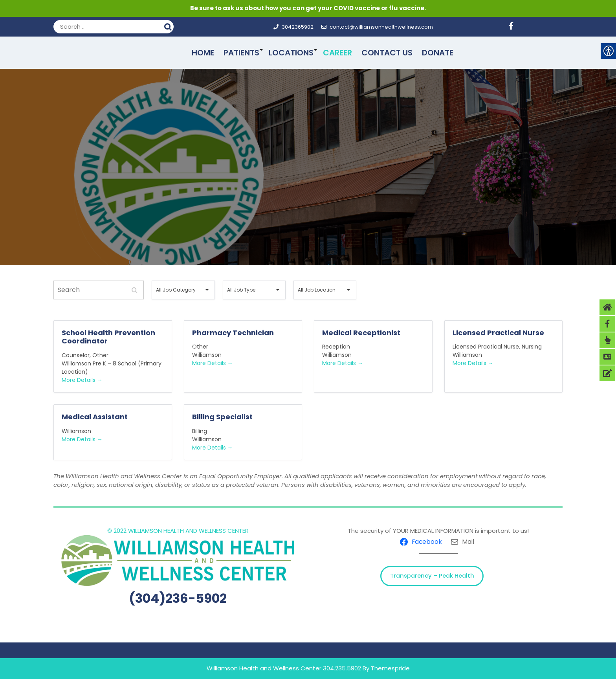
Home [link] (203, 53)
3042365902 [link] (293, 27)
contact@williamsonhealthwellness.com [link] (377, 27)
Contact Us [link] (387, 53)
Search (169, 26)
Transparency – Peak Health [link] (432, 576)
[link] (514, 27)
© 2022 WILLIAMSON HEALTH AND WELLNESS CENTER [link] (178, 531)
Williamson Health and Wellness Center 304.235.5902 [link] (284, 668)
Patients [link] (241, 53)
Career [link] (337, 53)
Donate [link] (438, 53)
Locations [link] (291, 53)
